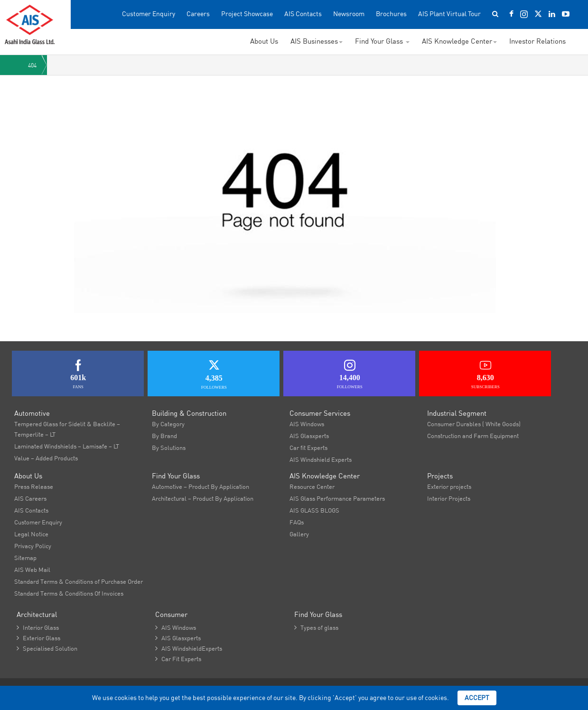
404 (32, 65)
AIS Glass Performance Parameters (337, 498)
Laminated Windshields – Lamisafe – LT (67, 446)
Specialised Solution (47, 648)
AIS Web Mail (32, 570)
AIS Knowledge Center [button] (459, 41)
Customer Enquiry (149, 14)
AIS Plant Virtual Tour (449, 14)
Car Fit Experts (178, 659)
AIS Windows (307, 424)
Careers (198, 14)
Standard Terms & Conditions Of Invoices (69, 593)
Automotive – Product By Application (201, 486)
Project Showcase (247, 14)
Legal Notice (31, 534)
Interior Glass (38, 627)
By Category (168, 424)
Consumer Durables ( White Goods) (474, 424)
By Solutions (169, 448)
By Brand (164, 436)
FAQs (297, 522)
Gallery (299, 534)
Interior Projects (449, 498)
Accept (477, 698)
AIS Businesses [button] (317, 41)
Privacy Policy (33, 546)
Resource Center (312, 486)
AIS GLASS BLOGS (314, 510)
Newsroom (349, 14)
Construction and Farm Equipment (473, 436)
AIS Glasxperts (309, 436)
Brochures (391, 14)
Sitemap (25, 558)
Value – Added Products (46, 458)
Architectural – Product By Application (203, 498)
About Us (264, 41)
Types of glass (316, 627)
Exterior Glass (38, 638)
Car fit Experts (308, 448)
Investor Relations (537, 41)
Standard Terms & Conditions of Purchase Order (79, 581)
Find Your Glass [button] (382, 41)
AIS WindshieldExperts (189, 648)
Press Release (34, 486)
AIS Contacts (303, 14)
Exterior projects (449, 486)
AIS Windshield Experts (321, 459)
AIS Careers (30, 498)
